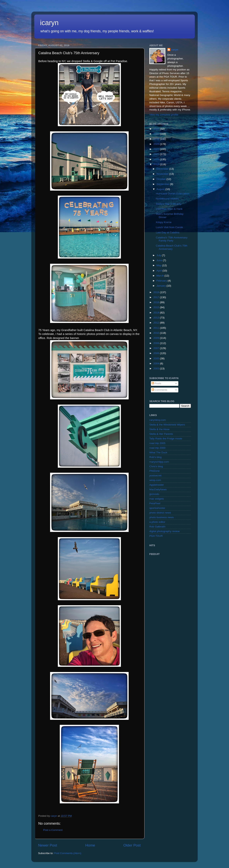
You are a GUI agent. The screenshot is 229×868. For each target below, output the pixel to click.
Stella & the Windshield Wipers (167, 425)
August (161, 189)
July (159, 255)
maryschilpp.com (159, 462)
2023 (157, 144)
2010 (157, 333)
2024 (157, 139)
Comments (159, 390)
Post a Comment (53, 830)
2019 (157, 164)
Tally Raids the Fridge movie (166, 439)
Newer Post (48, 845)
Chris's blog (156, 466)
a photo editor (157, 522)
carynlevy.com (158, 420)
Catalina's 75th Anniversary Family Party (172, 239)
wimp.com (155, 480)
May (159, 265)
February (162, 281)
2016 (157, 302)
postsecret (155, 476)
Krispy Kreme (164, 222)
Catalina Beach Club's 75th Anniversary (172, 247)
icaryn (49, 23)
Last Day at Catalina (168, 232)
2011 (157, 328)
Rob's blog (155, 457)
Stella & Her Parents (161, 434)
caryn (175, 50)
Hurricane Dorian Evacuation (173, 194)
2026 (157, 129)
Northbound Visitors (167, 199)
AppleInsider (157, 485)
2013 (157, 318)
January (161, 286)
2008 (157, 343)
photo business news (161, 517)
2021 (157, 154)
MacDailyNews (158, 489)
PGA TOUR (156, 536)
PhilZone (154, 471)
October (161, 179)
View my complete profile (164, 115)
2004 (157, 363)
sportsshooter (157, 508)
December (163, 169)
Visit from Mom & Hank (169, 209)
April (159, 271)
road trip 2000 (157, 448)
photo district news (160, 513)
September (163, 184)
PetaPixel (155, 503)
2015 (157, 307)
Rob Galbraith (157, 527)
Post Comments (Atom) (68, 853)
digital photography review (164, 531)
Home (90, 845)
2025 (157, 134)
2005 (157, 358)
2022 (157, 149)
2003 (157, 369)
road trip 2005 (157, 443)
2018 (157, 292)
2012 (157, 323)
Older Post (132, 845)
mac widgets (157, 499)
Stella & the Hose (159, 429)
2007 (157, 348)
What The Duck (158, 452)
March (160, 276)
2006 (157, 353)
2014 (157, 313)
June (160, 260)
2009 (157, 338)
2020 (157, 159)
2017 (157, 297)
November (163, 174)
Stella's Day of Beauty (169, 204)
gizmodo (154, 494)
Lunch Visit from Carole (169, 227)
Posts (156, 383)
